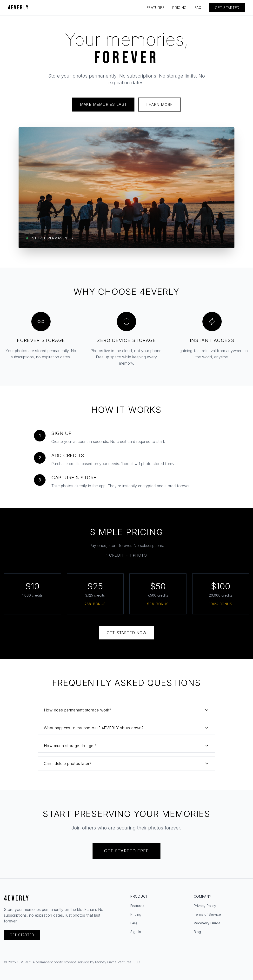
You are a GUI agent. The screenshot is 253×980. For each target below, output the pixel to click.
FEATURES (156, 8)
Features (137, 906)
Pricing (136, 914)
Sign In (136, 932)
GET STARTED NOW (127, 633)
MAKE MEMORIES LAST (103, 104)
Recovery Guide (207, 923)
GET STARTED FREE (126, 851)
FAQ (198, 8)
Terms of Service (207, 914)
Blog (197, 932)
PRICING (180, 8)
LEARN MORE (160, 105)
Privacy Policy (205, 906)
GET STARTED (227, 8)
